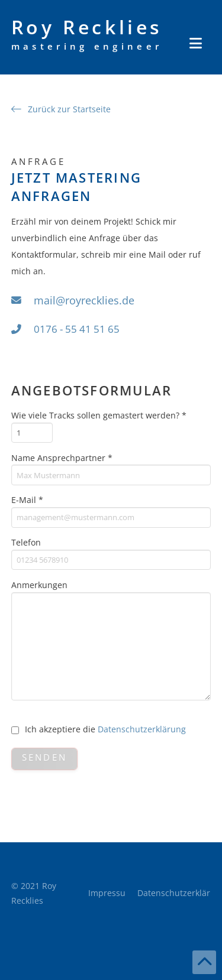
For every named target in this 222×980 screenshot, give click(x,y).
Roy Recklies (87, 34)
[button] (196, 43)
